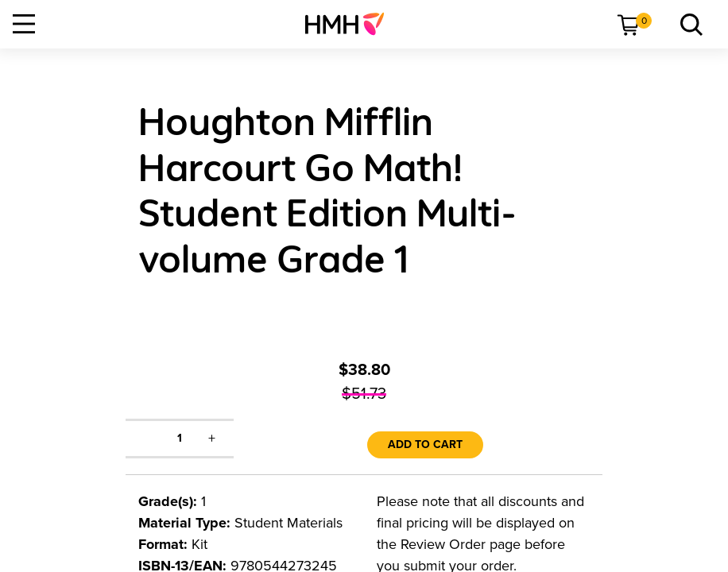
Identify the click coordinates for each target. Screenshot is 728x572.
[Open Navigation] (24, 24)
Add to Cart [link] (425, 444)
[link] (351, 24)
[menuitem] (351, 24)
